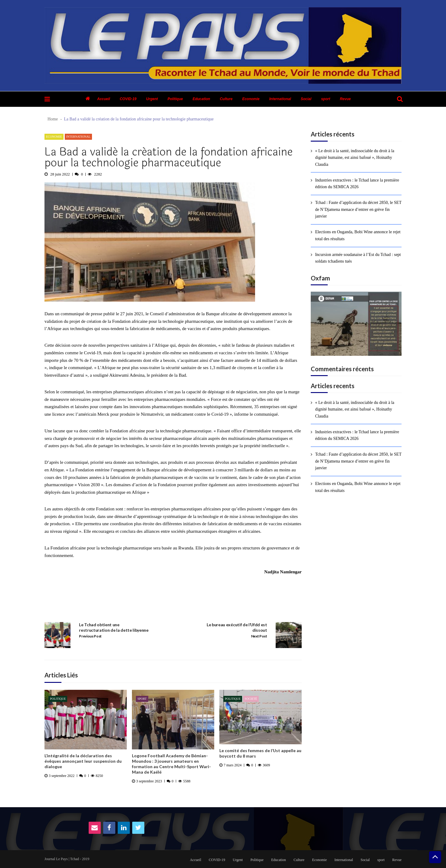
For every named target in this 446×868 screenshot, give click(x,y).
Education (201, 99)
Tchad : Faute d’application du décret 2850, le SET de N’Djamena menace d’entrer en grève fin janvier (358, 209)
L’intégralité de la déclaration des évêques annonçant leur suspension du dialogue (83, 761)
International (280, 99)
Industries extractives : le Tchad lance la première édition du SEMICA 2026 (357, 183)
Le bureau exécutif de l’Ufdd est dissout (237, 627)
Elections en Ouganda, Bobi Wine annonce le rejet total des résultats (358, 235)
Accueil (104, 99)
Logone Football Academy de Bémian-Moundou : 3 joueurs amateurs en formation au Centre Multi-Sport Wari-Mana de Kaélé (171, 764)
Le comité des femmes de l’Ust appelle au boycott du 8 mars (260, 753)
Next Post (259, 636)
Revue (345, 99)
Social (306, 99)
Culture (226, 99)
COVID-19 (128, 99)
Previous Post (90, 636)
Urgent (152, 99)
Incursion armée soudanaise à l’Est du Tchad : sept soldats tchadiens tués (358, 258)
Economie (251, 99)
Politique (175, 99)
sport (326, 99)
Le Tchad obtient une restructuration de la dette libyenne (114, 627)
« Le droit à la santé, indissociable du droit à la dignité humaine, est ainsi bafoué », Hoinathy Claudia (355, 158)
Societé (251, 699)
